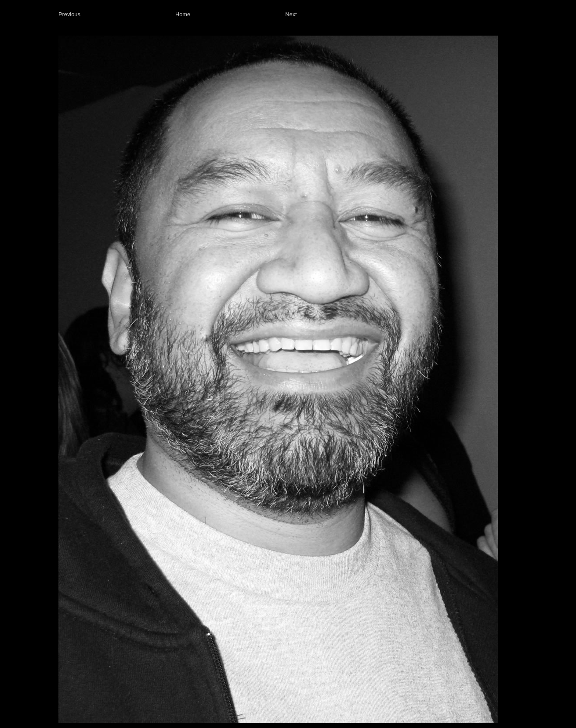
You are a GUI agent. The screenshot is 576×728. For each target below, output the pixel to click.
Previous (69, 14)
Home (183, 14)
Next (291, 14)
